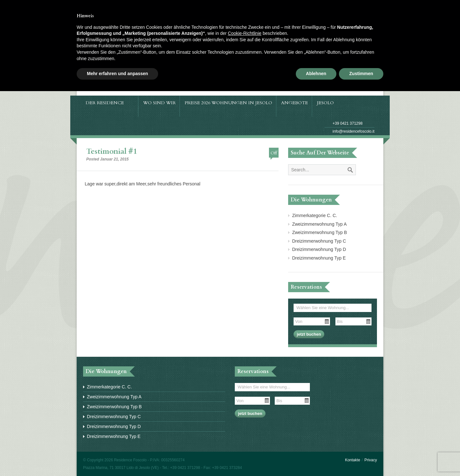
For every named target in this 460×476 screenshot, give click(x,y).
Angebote (295, 103)
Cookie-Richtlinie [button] (245, 33)
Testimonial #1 (112, 151)
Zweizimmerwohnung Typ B (319, 232)
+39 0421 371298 (348, 123)
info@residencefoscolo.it (353, 131)
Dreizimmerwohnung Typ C (319, 241)
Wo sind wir (159, 103)
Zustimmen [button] (361, 74)
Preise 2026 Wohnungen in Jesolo (228, 103)
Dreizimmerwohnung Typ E (319, 258)
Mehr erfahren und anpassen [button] (117, 74)
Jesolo (329, 103)
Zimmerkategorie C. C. (314, 215)
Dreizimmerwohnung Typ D (319, 249)
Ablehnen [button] (316, 74)
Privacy (371, 460)
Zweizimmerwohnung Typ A (319, 224)
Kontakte (353, 460)
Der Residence (108, 103)
